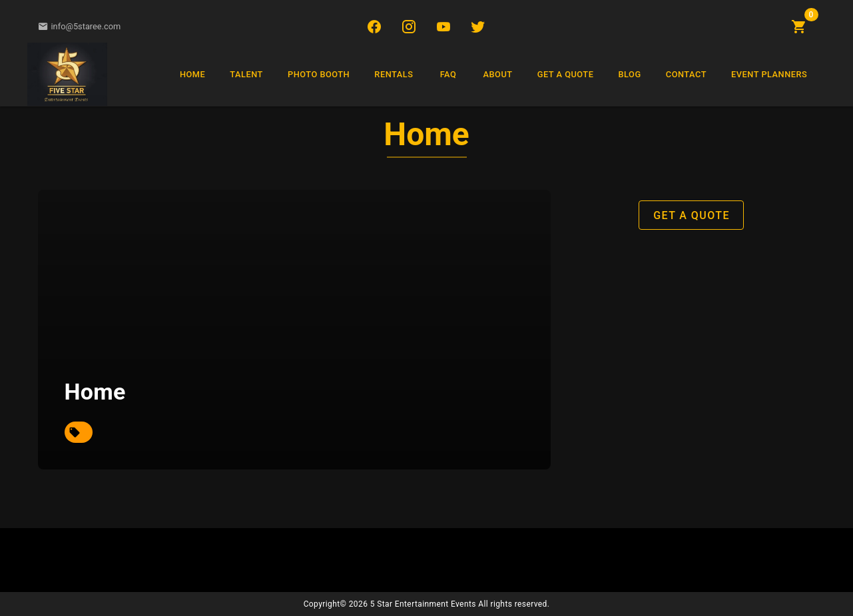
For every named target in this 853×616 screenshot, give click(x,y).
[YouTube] (443, 27)
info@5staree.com (80, 27)
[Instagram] (409, 27)
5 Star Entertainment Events (423, 604)
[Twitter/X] (478, 27)
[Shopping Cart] (799, 27)
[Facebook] (374, 27)
